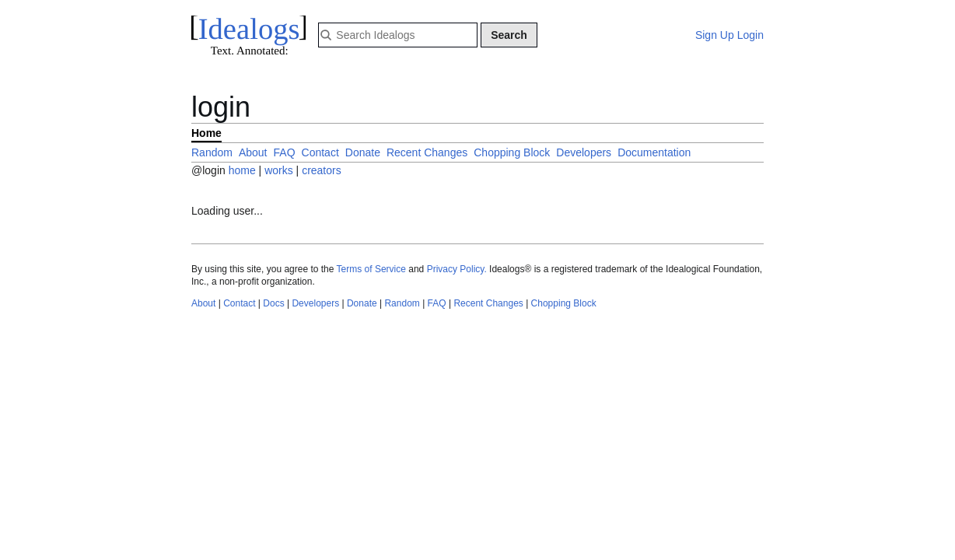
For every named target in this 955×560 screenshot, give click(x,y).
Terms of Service (371, 269)
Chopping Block (512, 152)
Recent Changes (427, 152)
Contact (320, 152)
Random (212, 152)
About (253, 152)
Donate (363, 152)
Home (206, 133)
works (280, 170)
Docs (273, 303)
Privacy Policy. (457, 269)
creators (322, 170)
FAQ (285, 152)
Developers (584, 152)
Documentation (654, 152)
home (242, 170)
